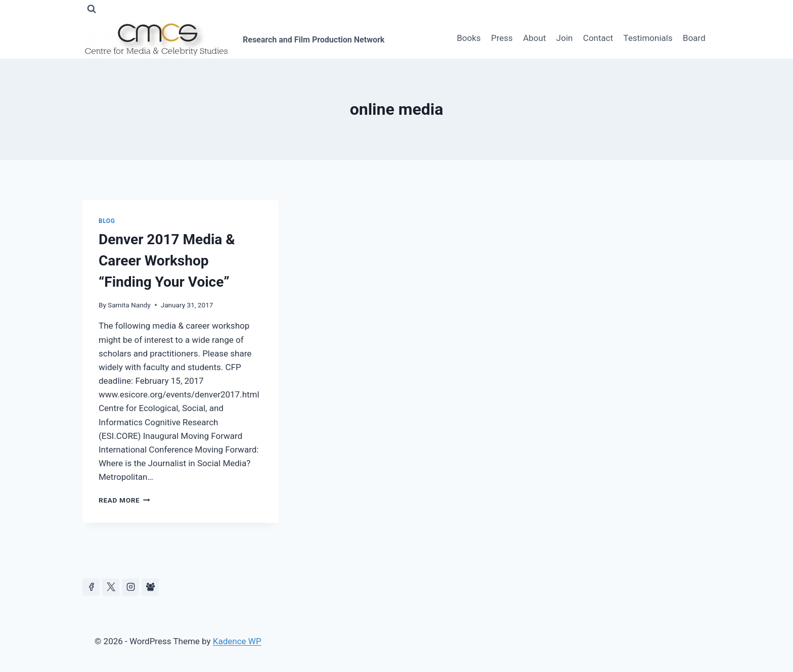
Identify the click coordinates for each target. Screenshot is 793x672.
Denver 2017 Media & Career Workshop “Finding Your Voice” (167, 261)
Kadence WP (237, 641)
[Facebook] (91, 587)
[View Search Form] (92, 9)
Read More (124, 500)
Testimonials (648, 38)
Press (502, 38)
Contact (598, 38)
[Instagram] (130, 587)
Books (469, 38)
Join (565, 38)
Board (694, 38)
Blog (107, 221)
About (534, 38)
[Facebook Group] (150, 587)
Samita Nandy (129, 305)
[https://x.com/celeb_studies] (111, 587)
